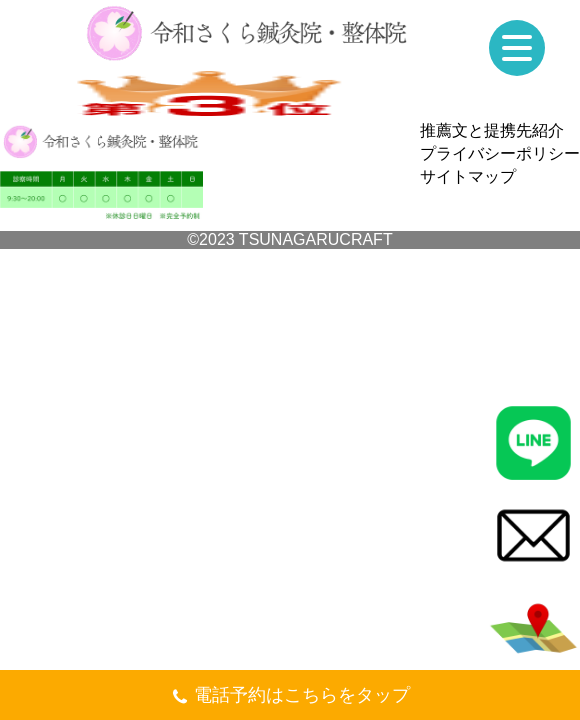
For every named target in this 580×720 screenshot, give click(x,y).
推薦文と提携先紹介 (492, 130)
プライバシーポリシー (500, 153)
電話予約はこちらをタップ (290, 697)
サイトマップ (468, 176)
